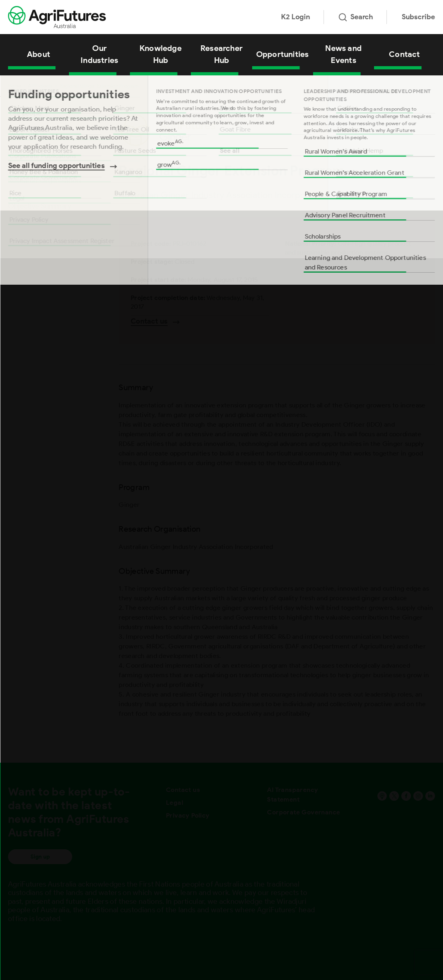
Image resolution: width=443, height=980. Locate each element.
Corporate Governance (303, 812)
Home (14, 86)
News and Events (343, 54)
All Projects (40, 86)
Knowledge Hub (161, 54)
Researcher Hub (221, 54)
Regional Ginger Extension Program (99, 86)
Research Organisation (45, 180)
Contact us (183, 790)
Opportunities (283, 54)
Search (356, 17)
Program (22, 155)
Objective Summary (40, 206)
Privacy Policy (188, 815)
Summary (23, 129)
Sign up (40, 857)
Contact (404, 54)
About (38, 54)
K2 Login (295, 17)
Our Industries (99, 54)
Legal (175, 803)
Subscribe (418, 17)
